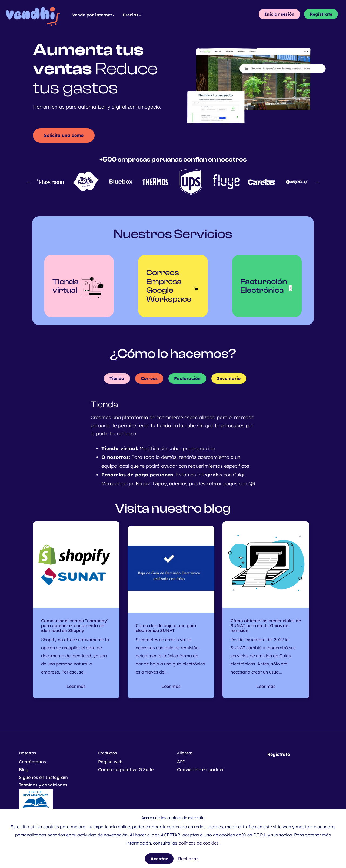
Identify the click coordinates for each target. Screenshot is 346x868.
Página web (110, 762)
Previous (29, 182)
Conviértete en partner (200, 769)
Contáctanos (32, 762)
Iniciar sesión (279, 14)
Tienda (117, 378)
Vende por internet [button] (93, 15)
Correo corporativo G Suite (126, 769)
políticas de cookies (199, 843)
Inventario (229, 378)
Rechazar (188, 859)
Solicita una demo (64, 135)
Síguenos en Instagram (43, 777)
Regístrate (321, 14)
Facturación (187, 378)
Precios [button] (132, 15)
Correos (149, 378)
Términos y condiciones (43, 785)
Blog (24, 769)
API (181, 762)
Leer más (76, 686)
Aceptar (159, 859)
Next (317, 182)
